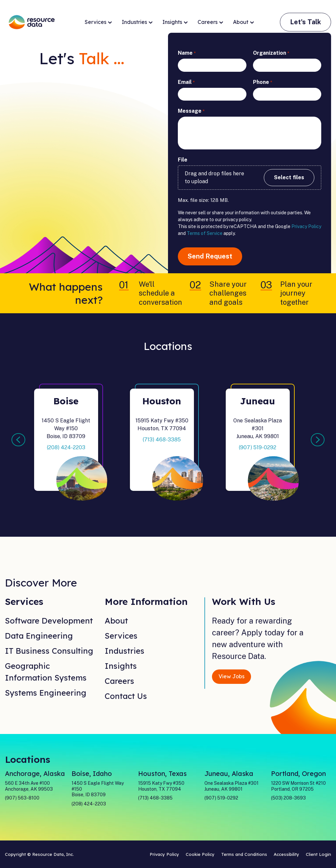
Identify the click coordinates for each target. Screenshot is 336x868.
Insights (175, 22)
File (183, 160)
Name (187, 53)
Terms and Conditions (244, 854)
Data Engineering (39, 636)
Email (186, 82)
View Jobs (231, 676)
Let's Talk (305, 22)
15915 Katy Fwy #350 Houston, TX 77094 (161, 786)
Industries (137, 22)
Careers (210, 22)
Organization (271, 53)
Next (318, 440)
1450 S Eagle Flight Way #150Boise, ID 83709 (66, 428)
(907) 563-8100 (22, 798)
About (243, 22)
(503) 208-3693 (288, 798)
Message (191, 111)
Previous (18, 440)
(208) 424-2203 (66, 447)
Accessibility (286, 854)
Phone (262, 82)
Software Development (49, 621)
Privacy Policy (306, 226)
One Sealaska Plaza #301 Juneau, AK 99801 (231, 786)
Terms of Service (205, 233)
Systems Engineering (46, 693)
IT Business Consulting (49, 651)
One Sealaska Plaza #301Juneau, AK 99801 (258, 428)
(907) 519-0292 (258, 447)
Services (98, 22)
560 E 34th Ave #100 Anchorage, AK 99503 (29, 786)
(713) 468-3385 (162, 440)
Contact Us (126, 696)
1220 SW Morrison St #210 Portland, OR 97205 (298, 786)
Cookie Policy (200, 854)
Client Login (318, 854)
